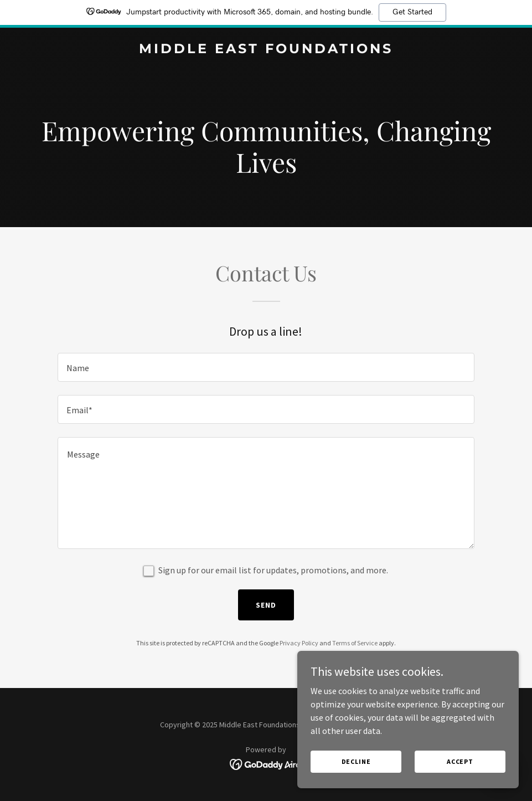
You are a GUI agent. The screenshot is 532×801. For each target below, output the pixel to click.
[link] (266, 50)
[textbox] (266, 367)
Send (266, 605)
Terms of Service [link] (355, 643)
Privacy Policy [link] (299, 643)
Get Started (412, 12)
